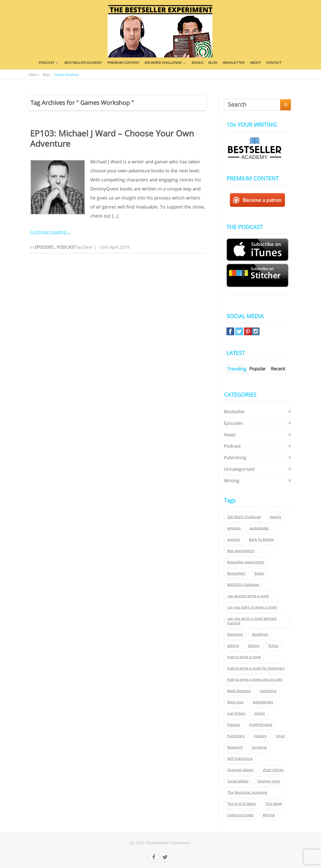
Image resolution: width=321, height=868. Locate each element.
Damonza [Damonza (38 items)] (235, 634)
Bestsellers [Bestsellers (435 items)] (236, 573)
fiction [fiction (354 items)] (273, 646)
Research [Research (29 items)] (235, 747)
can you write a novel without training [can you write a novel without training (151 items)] (252, 621)
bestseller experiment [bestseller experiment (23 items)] (246, 562)
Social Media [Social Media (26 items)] (238, 781)
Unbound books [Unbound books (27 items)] (240, 815)
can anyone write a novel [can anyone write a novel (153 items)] (248, 596)
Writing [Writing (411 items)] (269, 815)
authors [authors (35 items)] (234, 540)
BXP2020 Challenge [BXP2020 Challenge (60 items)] (243, 585)
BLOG (213, 63)
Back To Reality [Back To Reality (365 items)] (262, 540)
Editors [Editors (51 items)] (254, 646)
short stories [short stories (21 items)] (273, 770)
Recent (278, 369)
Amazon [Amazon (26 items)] (234, 528)
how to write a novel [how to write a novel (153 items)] (244, 657)
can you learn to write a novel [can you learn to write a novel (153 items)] (252, 607)
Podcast (67, 247)
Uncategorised (239, 469)
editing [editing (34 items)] (233, 646)
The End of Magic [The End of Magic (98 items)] (242, 804)
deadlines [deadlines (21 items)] (260, 634)
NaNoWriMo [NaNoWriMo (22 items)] (263, 702)
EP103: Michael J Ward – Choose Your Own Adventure (112, 139)
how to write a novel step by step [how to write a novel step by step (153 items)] (255, 680)
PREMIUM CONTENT (123, 63)
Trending (237, 369)
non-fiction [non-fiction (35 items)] (236, 713)
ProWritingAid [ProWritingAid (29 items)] (261, 725)
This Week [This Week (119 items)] (274, 804)
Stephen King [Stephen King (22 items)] (269, 781)
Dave (87, 247)
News (230, 435)
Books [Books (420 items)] (259, 573)
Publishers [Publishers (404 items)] (236, 736)
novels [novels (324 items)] (259, 713)
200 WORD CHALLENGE (163, 63)
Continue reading (48, 232)
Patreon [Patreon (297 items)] (234, 725)
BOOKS (198, 63)
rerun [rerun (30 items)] (280, 736)
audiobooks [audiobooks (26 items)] (259, 528)
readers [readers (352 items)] (260, 736)
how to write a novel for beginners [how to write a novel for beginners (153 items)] (256, 668)
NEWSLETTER (234, 63)
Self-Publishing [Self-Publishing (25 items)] (240, 759)
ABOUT (255, 63)
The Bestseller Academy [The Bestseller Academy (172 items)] (247, 792)
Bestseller (234, 412)
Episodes (45, 247)
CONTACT (274, 63)
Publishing (235, 457)
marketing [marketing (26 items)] (268, 691)
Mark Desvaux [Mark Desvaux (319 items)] (239, 691)
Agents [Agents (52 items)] (276, 517)
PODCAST (47, 63)
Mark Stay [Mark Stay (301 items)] (235, 702)
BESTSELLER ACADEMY (83, 63)
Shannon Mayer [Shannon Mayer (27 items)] (240, 770)
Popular (258, 369)
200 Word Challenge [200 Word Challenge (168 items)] (244, 517)
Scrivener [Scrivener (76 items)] (259, 747)
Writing (232, 481)
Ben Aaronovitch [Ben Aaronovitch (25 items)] (241, 551)
